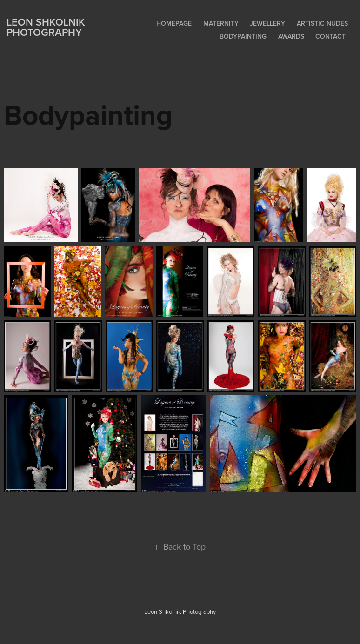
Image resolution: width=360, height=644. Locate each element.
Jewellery (267, 23)
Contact (330, 36)
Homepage (174, 23)
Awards (291, 36)
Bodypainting (243, 36)
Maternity (221, 23)
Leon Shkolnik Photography (47, 27)
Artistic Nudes (322, 23)
